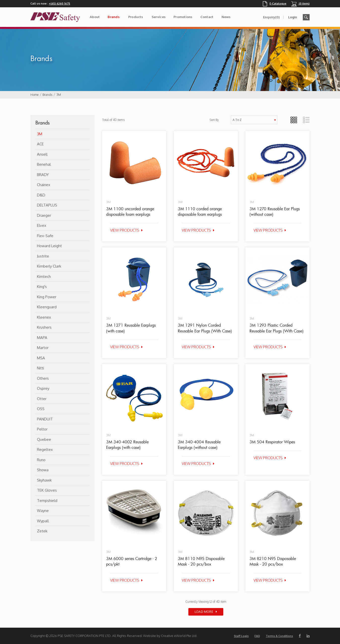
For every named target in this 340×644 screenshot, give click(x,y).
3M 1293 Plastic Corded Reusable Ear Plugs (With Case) (277, 328)
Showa (43, 470)
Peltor (42, 429)
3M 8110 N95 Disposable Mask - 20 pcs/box (201, 561)
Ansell (42, 154)
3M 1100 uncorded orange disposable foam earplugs (130, 211)
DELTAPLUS (47, 205)
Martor (43, 348)
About (95, 17)
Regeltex (45, 449)
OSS (41, 409)
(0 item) (300, 4)
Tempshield (47, 501)
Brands (114, 17)
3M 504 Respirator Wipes (272, 442)
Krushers (44, 327)
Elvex (42, 225)
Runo (41, 460)
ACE (40, 144)
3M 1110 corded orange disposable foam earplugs (200, 211)
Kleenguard (47, 307)
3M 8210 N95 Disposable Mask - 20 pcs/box (273, 561)
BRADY (43, 175)
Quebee (44, 439)
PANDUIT (45, 419)
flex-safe (45, 236)
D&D (41, 195)
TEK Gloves (47, 490)
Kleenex (44, 317)
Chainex (44, 185)
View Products (125, 230)
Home (34, 95)
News (226, 17)
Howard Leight (49, 246)
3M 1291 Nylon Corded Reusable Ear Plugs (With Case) (205, 328)
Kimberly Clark (49, 266)
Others (43, 378)
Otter (42, 399)
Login (293, 17)
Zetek (42, 531)
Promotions (183, 17)
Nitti (40, 368)
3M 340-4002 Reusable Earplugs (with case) (127, 445)
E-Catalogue (275, 4)
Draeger (44, 215)
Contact (207, 17)
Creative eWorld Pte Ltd (179, 636)
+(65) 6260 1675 (59, 4)
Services (159, 17)
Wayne (43, 511)
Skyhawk (44, 480)
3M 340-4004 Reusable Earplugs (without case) (199, 445)
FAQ (257, 636)
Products (136, 17)
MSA (41, 358)
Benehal (44, 164)
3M (59, 95)
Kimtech (44, 276)
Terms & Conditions (279, 636)
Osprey (43, 388)
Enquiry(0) (271, 17)
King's (42, 287)
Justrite (43, 256)
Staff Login (241, 636)
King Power (47, 297)
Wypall (43, 521)
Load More (204, 612)
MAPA (42, 338)
